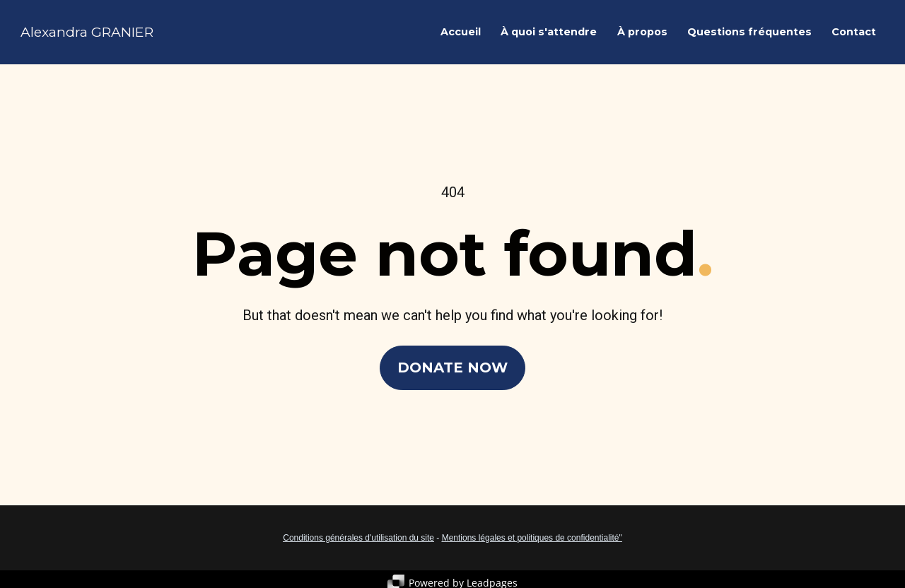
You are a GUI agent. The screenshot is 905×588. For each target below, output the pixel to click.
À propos (642, 35)
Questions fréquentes (749, 35)
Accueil (461, 35)
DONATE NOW (452, 367)
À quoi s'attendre (549, 35)
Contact (854, 35)
